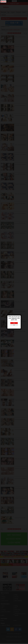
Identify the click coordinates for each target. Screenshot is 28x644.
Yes (14, 299)
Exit (14, 301)
